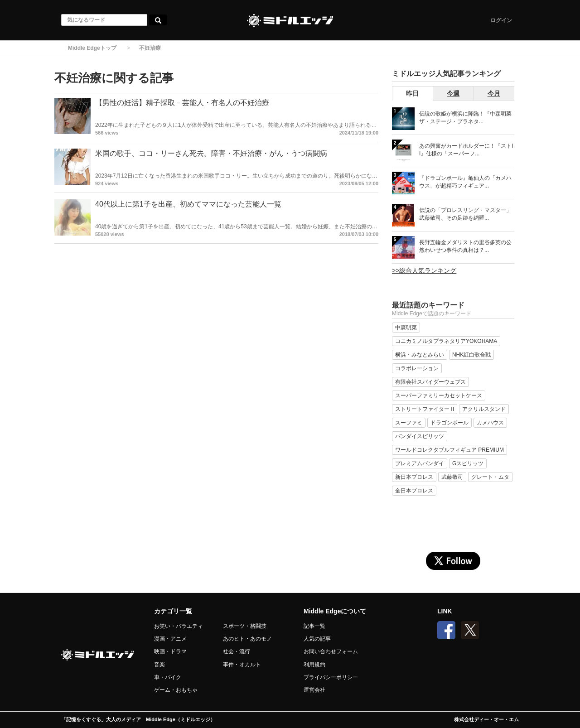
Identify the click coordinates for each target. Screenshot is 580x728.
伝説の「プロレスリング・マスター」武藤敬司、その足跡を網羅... (465, 214)
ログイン (501, 20)
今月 (494, 93)
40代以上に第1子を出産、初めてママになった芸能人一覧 (188, 204)
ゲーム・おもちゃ (176, 690)
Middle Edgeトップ (92, 48)
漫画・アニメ (170, 639)
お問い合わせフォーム (331, 651)
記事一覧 (314, 626)
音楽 (159, 665)
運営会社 (314, 690)
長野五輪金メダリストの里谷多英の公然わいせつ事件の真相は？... (465, 246)
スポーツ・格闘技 (245, 626)
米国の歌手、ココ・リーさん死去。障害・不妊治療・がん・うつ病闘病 (211, 153)
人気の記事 (317, 639)
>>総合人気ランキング (424, 270)
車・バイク (168, 677)
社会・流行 (237, 651)
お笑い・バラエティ (179, 626)
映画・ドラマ (170, 651)
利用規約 (314, 665)
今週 (453, 93)
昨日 (412, 93)
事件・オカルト (242, 665)
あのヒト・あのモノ (247, 639)
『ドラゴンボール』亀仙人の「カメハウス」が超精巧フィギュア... (465, 182)
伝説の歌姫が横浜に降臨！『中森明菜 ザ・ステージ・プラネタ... (465, 118)
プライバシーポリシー (331, 677)
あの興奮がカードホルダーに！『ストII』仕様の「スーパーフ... (466, 150)
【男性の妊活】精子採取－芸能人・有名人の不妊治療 (182, 103)
